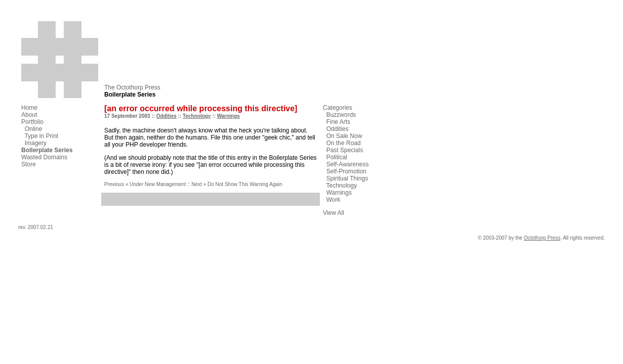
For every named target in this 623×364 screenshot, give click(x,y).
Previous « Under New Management (145, 184)
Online (34, 129)
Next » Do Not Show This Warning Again (237, 184)
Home (29, 108)
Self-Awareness (348, 164)
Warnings (229, 116)
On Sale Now (344, 136)
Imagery (36, 143)
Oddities (167, 116)
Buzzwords (341, 115)
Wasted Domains (44, 157)
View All (334, 213)
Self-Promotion (346, 171)
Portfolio (32, 122)
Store (29, 164)
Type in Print (41, 136)
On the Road (344, 143)
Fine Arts (338, 122)
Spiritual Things (347, 178)
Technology (197, 116)
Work (334, 200)
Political (337, 157)
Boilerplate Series (47, 150)
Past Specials (345, 150)
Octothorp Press (542, 238)
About (29, 115)
